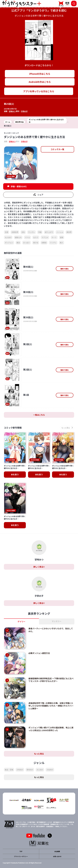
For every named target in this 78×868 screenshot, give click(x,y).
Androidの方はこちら (40, 82)
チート (54, 237)
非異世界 (15, 232)
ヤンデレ (32, 232)
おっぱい (27, 243)
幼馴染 (44, 243)
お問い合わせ (57, 856)
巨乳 (23, 232)
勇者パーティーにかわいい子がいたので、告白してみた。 (51, 630)
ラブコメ (45, 237)
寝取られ (18, 237)
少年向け (20, 770)
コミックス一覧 (57, 149)
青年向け (30, 770)
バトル (27, 237)
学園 (40, 232)
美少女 (36, 243)
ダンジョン (9, 243)
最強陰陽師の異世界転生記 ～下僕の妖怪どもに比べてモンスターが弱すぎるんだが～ (51, 680)
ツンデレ (53, 243)
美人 (61, 243)
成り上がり (49, 232)
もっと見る (39, 754)
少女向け (50, 770)
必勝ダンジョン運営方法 (39, 653)
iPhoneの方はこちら (40, 74)
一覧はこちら (39, 415)
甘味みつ (12, 111)
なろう (36, 237)
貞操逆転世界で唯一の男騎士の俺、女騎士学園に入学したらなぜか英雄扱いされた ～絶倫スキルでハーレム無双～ (51, 706)
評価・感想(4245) (19, 186)
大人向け (8, 237)
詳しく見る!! (39, 567)
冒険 (62, 237)
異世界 (69, 232)
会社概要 (57, 851)
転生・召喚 (9, 770)
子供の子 (24, 111)
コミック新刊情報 (13, 428)
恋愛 (7, 232)
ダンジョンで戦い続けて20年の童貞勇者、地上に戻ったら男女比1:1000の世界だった (51, 729)
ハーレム (60, 232)
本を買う (15, 474)
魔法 (18, 243)
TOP (21, 851)
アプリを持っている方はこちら (39, 91)
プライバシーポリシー (21, 856)
